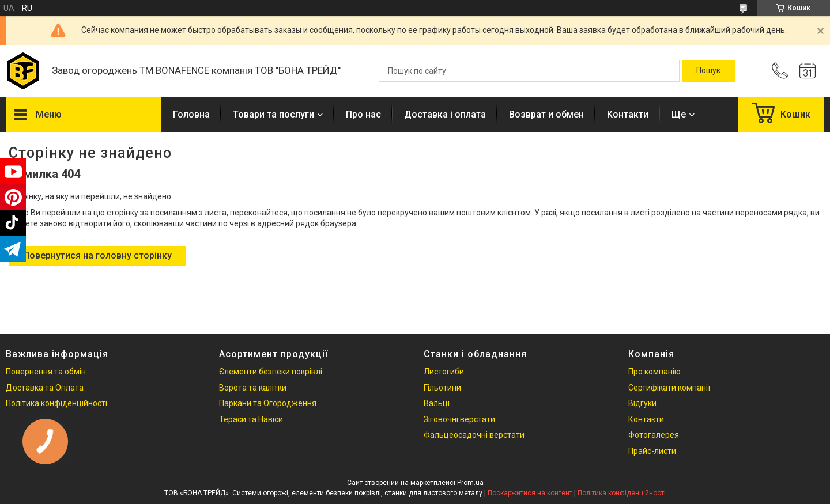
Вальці (437, 403)
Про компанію (654, 372)
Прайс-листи (652, 451)
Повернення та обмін (46, 372)
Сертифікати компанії (669, 388)
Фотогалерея (654, 435)
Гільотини (442, 388)
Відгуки (642, 403)
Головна (191, 114)
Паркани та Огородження (268, 403)
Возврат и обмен (546, 114)
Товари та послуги (273, 114)
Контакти (628, 114)
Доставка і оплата (445, 114)
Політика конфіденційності (56, 403)
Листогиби (444, 372)
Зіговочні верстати (459, 419)
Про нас (363, 114)
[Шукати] (708, 71)
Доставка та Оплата (45, 388)
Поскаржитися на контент (530, 493)
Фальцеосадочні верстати (474, 435)
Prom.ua (470, 483)
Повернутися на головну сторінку (97, 255)
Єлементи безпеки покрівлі (271, 372)
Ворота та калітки (253, 388)
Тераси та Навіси (251, 419)
